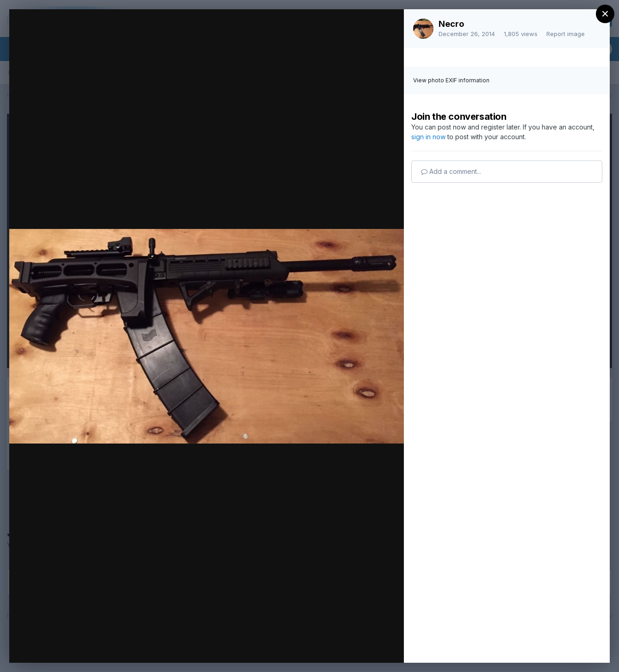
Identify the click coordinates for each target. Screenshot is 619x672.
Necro (451, 24)
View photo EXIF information (451, 80)
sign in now (428, 137)
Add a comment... (451, 171)
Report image (566, 34)
